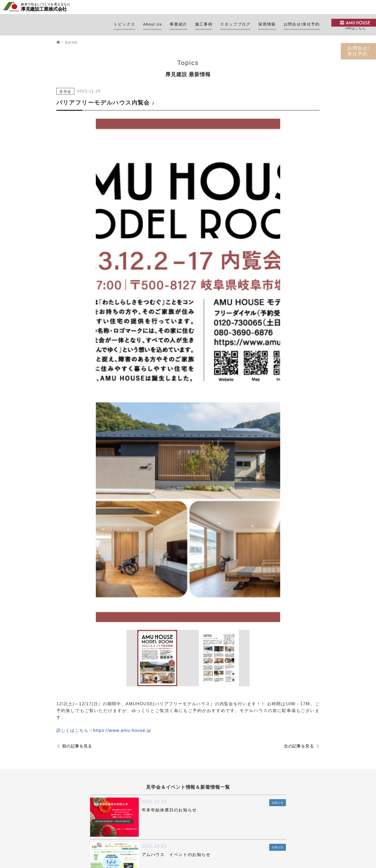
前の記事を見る (77, 746)
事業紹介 (178, 24)
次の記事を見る (299, 746)
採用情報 (267, 24)
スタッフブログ (235, 24)
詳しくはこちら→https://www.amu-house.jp (104, 730)
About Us (152, 24)
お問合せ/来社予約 (302, 24)
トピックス (124, 24)
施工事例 (204, 24)
